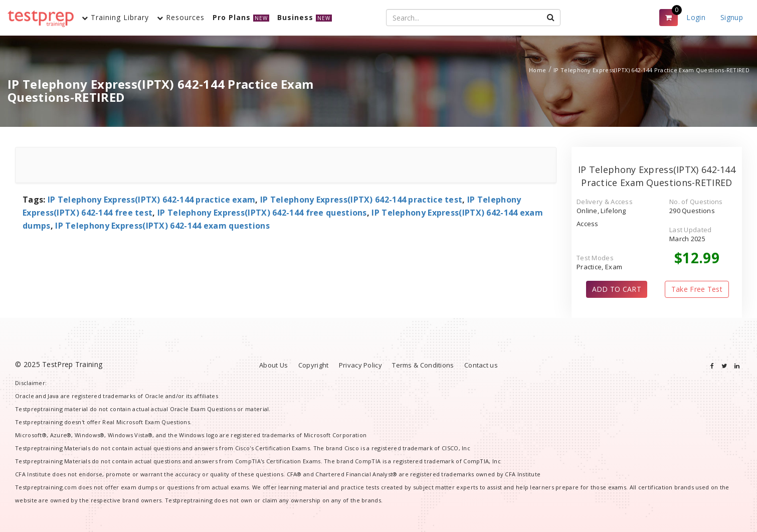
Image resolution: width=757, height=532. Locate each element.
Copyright (314, 365)
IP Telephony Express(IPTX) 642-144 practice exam (151, 200)
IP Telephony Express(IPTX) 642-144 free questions (262, 213)
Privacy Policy (360, 365)
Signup (732, 17)
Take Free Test (697, 289)
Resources (181, 17)
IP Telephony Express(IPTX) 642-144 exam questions (162, 226)
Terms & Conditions (423, 365)
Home (537, 70)
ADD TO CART (617, 289)
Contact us (481, 365)
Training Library (115, 17)
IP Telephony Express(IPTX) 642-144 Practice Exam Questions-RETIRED (651, 70)
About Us (273, 365)
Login (696, 17)
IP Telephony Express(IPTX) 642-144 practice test (361, 200)
